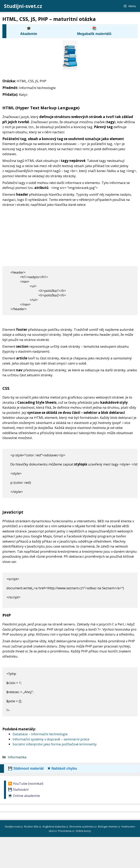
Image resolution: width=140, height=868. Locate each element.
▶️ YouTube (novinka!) (26, 783)
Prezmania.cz (67, 831)
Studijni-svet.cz (23, 6)
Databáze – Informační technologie (40, 734)
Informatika (17, 757)
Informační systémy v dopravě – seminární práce (51, 739)
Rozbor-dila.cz (33, 826)
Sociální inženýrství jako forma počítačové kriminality (55, 744)
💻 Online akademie (24, 796)
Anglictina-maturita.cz (56, 826)
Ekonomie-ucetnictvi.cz (83, 826)
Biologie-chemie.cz (109, 826)
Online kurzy (84, 831)
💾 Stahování (18, 789)
